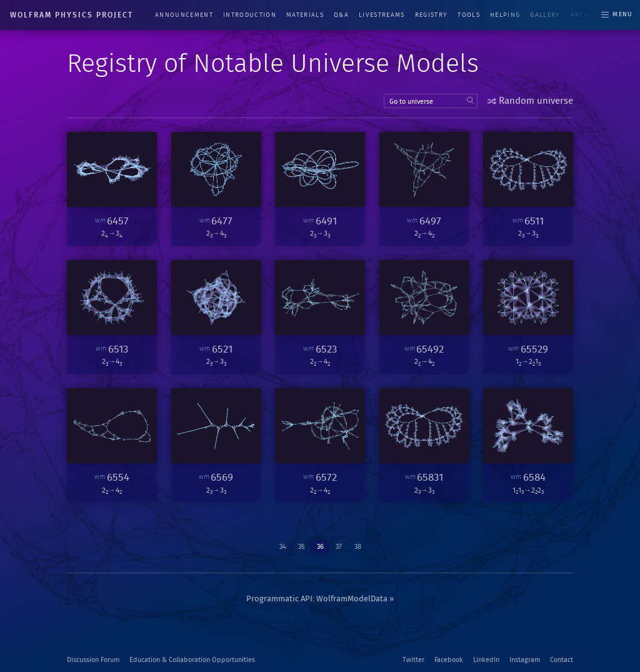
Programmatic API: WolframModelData (317, 599)
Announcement (184, 15)
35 (302, 547)
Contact (562, 660)
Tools (469, 15)
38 (358, 547)
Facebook (449, 660)
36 (320, 547)
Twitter (413, 660)
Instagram (525, 660)
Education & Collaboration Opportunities (192, 660)
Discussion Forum (93, 660)
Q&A (341, 15)
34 (283, 547)
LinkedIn (486, 660)
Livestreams (382, 15)
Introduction (250, 15)
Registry (432, 15)
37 (339, 547)
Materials (305, 15)
